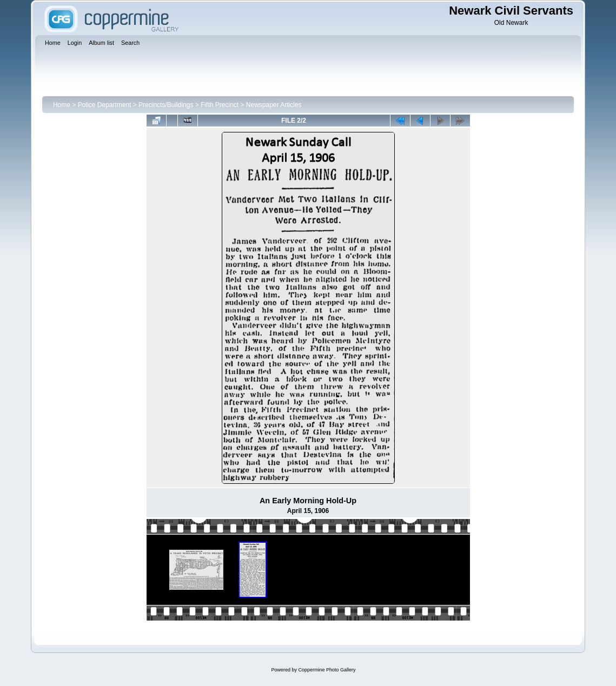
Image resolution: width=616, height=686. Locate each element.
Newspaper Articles (274, 105)
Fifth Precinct (220, 105)
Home (62, 105)
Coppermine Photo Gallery (327, 670)
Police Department (105, 105)
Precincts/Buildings (166, 105)
